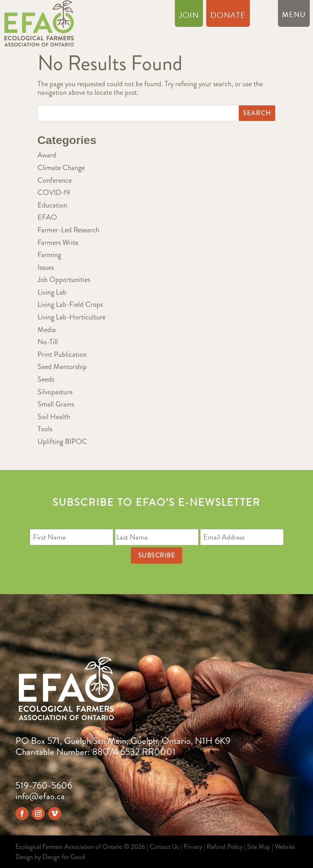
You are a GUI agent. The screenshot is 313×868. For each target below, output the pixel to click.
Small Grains (56, 404)
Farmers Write (58, 243)
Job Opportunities (64, 280)
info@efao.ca (40, 796)
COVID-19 (54, 192)
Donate (228, 17)
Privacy (193, 847)
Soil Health (54, 417)
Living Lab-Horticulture (72, 317)
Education (52, 205)
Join (189, 17)
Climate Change (61, 168)
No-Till (48, 342)
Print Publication (62, 354)
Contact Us (164, 847)
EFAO (47, 217)
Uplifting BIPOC (62, 442)
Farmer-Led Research (68, 230)
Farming (49, 255)
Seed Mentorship (62, 367)
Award (47, 155)
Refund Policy (225, 847)
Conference (55, 180)
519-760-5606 (44, 786)
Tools (45, 429)
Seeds (46, 379)
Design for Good (64, 857)
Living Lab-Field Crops (70, 304)
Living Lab (52, 292)
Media (47, 330)
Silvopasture (55, 392)
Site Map (259, 847)
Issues (46, 267)
